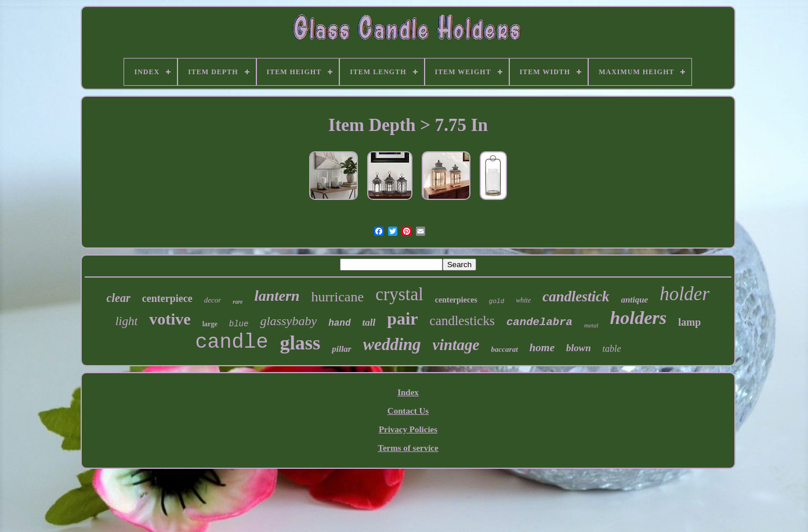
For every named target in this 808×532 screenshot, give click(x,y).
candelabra (539, 322)
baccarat (505, 349)
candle (231, 342)
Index (408, 392)
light (127, 321)
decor (213, 300)
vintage (456, 345)
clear (119, 298)
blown (579, 348)
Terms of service (408, 448)
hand (339, 323)
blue (239, 324)
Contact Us (408, 411)
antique (635, 300)
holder (684, 294)
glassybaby (288, 321)
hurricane (338, 297)
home (542, 347)
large (210, 324)
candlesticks (462, 321)
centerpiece (167, 298)
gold (497, 301)
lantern (277, 296)
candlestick (576, 296)
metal (591, 325)
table (612, 349)
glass (300, 343)
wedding (392, 344)
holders (638, 318)
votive (170, 319)
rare (238, 302)
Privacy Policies (408, 429)
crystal (399, 294)
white (523, 300)
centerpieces (456, 300)
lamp (689, 322)
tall (369, 323)
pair (402, 318)
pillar (341, 349)
